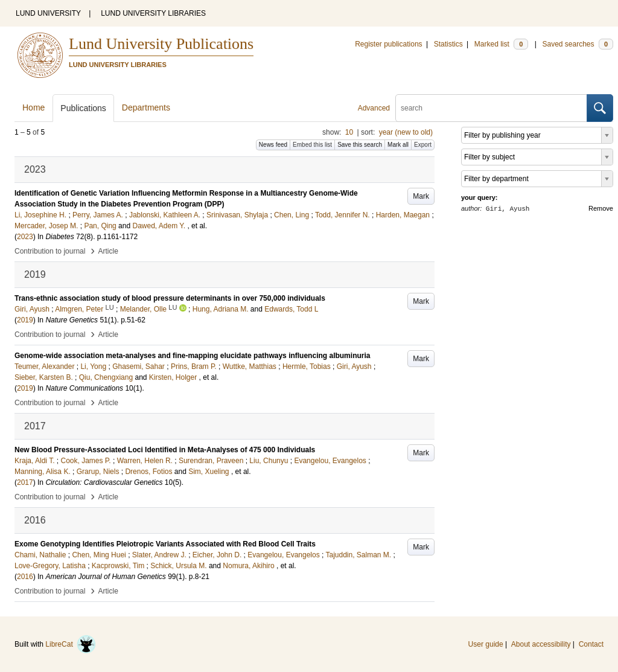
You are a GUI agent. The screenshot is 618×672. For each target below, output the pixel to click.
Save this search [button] (360, 145)
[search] (491, 108)
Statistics (448, 44)
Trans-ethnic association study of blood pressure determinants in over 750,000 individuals (170, 298)
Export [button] (423, 145)
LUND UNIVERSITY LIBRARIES (153, 13)
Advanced (374, 108)
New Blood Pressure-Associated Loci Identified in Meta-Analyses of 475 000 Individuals (165, 450)
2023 (25, 237)
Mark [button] (421, 196)
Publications (83, 108)
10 (349, 132)
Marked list (501, 44)
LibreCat (71, 644)
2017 (25, 482)
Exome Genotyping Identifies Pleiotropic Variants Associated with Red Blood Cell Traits (165, 544)
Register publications (388, 44)
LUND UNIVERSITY (48, 13)
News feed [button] (273, 145)
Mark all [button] (398, 145)
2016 (25, 577)
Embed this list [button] (312, 145)
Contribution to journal (50, 251)
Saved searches (578, 44)
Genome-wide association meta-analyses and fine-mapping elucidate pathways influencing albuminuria (192, 356)
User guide (486, 644)
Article (108, 251)
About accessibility (541, 644)
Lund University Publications (161, 44)
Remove (601, 208)
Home (33, 107)
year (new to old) (406, 132)
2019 (25, 320)
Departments (146, 107)
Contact (591, 644)
